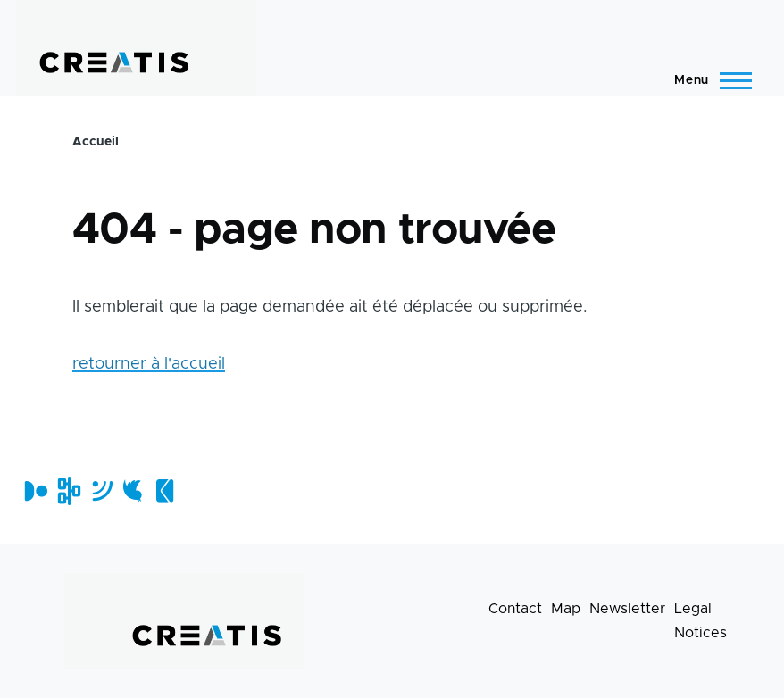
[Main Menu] (708, 80)
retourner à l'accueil (149, 364)
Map (566, 609)
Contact (515, 609)
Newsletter (627, 609)
